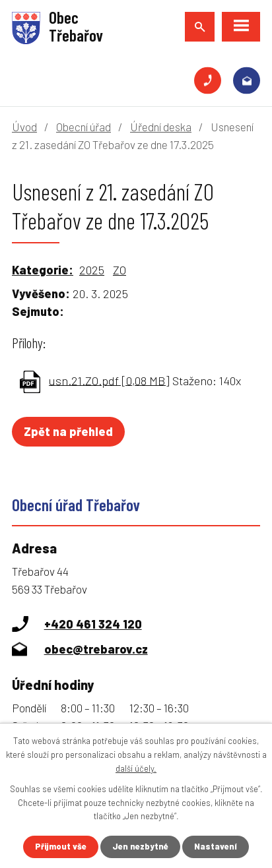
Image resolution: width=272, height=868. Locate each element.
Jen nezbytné (140, 846)
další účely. (136, 768)
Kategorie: (43, 270)
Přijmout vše (61, 846)
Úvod (24, 127)
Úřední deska (161, 127)
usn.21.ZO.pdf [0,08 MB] (109, 380)
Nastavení (216, 846)
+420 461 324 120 (208, 81)
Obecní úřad (84, 127)
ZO (119, 270)
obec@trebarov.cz (247, 81)
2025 (92, 270)
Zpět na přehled (68, 431)
